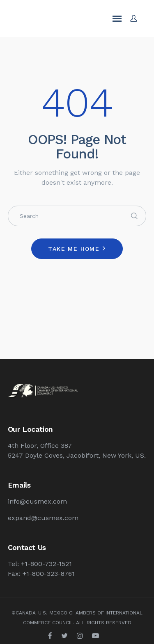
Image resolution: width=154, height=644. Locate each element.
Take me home (74, 249)
